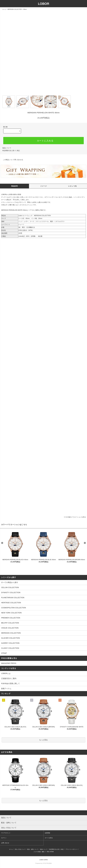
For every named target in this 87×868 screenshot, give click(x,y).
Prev (2, 543)
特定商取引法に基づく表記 (56, 849)
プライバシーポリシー (71, 849)
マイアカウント (6, 833)
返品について (44, 849)
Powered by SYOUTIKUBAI (43, 863)
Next (85, 543)
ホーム (4, 9)
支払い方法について (20, 849)
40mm (25, 9)
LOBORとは (6, 673)
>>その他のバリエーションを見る (75, 517)
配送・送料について (33, 849)
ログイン (4, 838)
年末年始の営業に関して (10, 683)
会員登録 (47, 833)
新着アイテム (6, 689)
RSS (48, 852)
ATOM (52, 852)
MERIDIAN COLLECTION (15, 9)
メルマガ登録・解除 (39, 852)
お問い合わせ (5, 843)
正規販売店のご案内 (9, 678)
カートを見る (49, 838)
